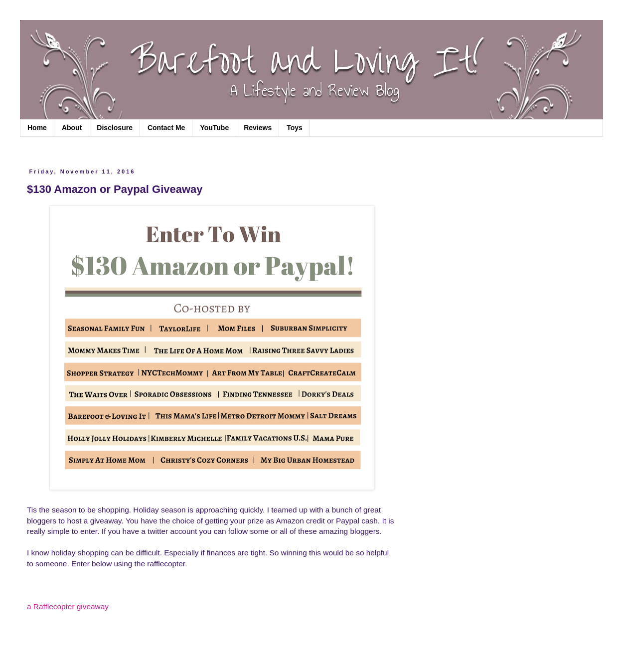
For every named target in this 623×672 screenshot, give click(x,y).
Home (37, 128)
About (72, 128)
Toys (295, 128)
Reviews (258, 128)
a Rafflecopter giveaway (68, 606)
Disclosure (115, 128)
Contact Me (166, 128)
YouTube (214, 128)
